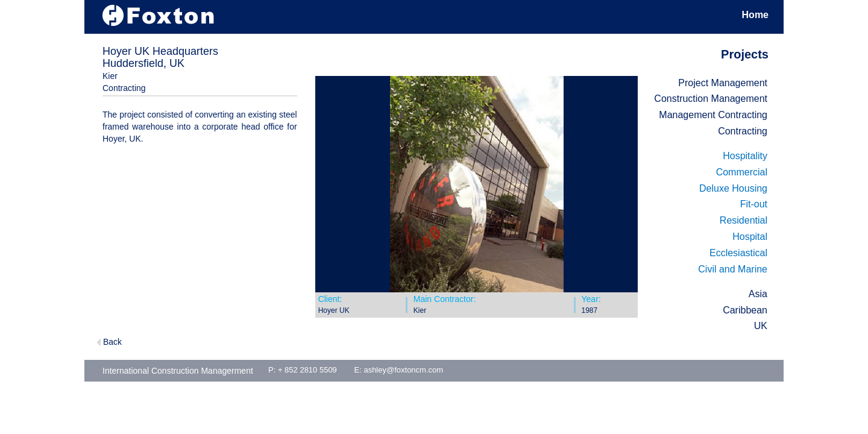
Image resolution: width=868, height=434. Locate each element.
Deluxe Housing (733, 188)
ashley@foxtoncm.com (403, 370)
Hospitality (745, 156)
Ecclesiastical (738, 253)
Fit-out (754, 204)
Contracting (743, 131)
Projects (745, 54)
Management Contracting (713, 115)
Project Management (723, 83)
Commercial (742, 172)
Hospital (750, 237)
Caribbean (745, 310)
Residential (744, 220)
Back (112, 342)
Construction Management (711, 99)
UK (761, 326)
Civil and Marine (733, 269)
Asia (758, 294)
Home (755, 15)
